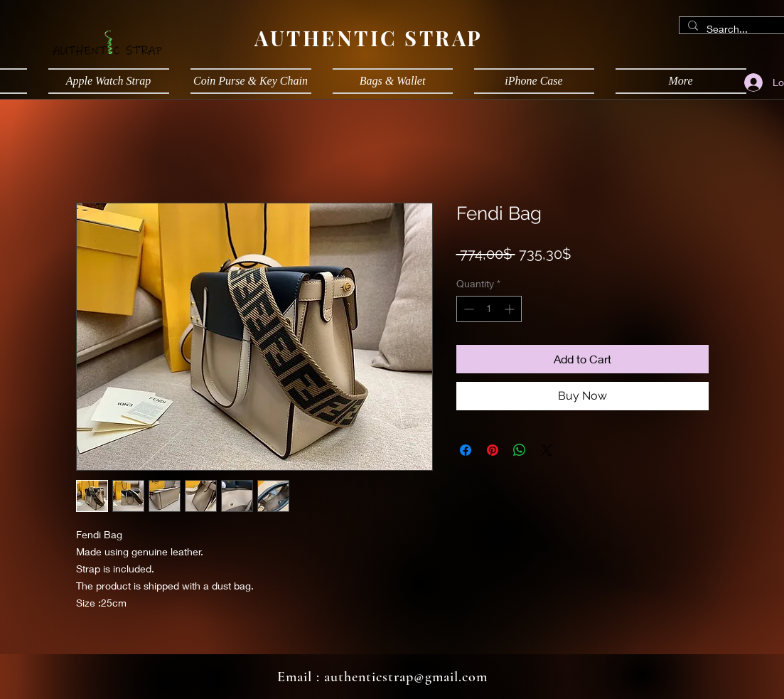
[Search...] (739, 29)
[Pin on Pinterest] (493, 450)
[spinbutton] (489, 309)
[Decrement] (467, 309)
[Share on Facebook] (466, 450)
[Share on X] (547, 450)
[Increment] (511, 309)
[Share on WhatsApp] (520, 450)
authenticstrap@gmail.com (406, 677)
